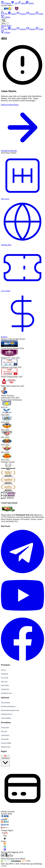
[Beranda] (12, 10)
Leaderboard (5, 735)
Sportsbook (4, 674)
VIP (15, 3)
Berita (30, 3)
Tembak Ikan (5, 689)
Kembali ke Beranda (9, 151)
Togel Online (5, 685)
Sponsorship (5, 739)
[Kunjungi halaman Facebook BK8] (22, 660)
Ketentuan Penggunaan (8, 706)
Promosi (6, 3)
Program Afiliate (6, 743)
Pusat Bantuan (6, 702)
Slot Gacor (4, 681)
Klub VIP (4, 731)
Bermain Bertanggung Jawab (10, 710)
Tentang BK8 (5, 727)
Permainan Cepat (6, 693)
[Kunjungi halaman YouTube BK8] (22, 616)
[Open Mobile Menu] (2, 10)
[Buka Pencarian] (4, 21)
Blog (22, 3)
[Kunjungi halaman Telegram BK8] (22, 572)
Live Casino (5, 678)
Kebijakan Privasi (7, 714)
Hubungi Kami (6, 747)
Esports (3, 670)
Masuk (4, 26)
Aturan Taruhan (6, 718)
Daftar (9, 26)
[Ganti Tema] (8, 23)
